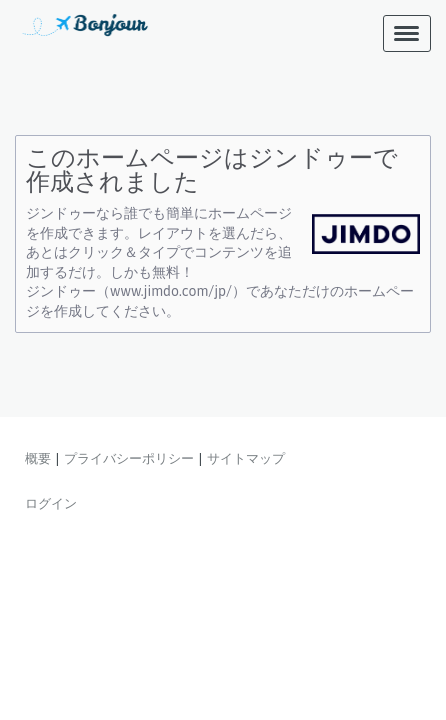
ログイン (51, 503)
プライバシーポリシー (129, 458)
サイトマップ (246, 458)
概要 (38, 458)
